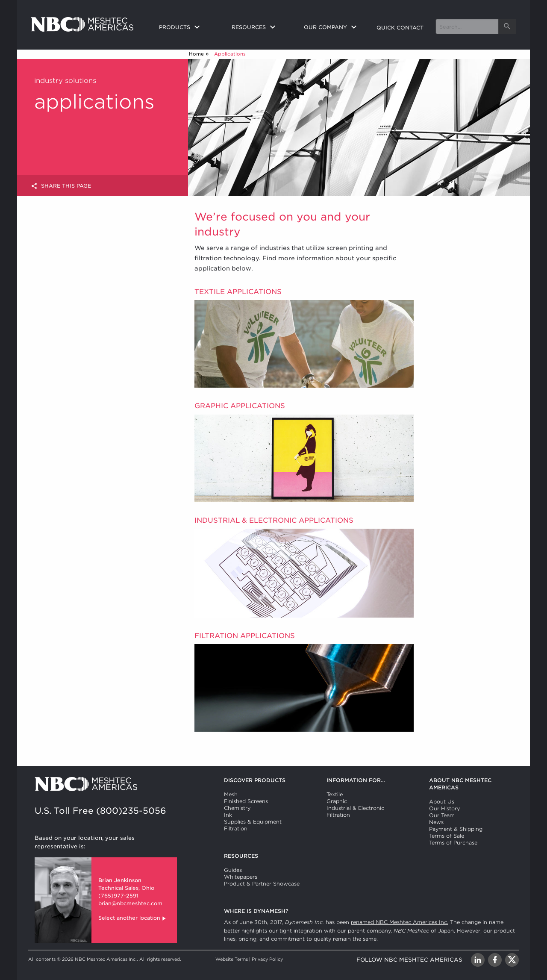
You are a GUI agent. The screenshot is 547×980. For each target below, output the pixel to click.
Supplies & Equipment (253, 822)
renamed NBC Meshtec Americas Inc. (400, 922)
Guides (233, 870)
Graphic (337, 801)
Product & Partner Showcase (262, 884)
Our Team (442, 815)
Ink (228, 815)
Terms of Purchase (453, 843)
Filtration (236, 828)
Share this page (61, 186)
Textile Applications (238, 292)
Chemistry (237, 808)
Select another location (133, 919)
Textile (335, 794)
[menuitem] (188, 28)
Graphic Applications (240, 406)
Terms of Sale (447, 836)
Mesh (231, 794)
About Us (442, 802)
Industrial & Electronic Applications (274, 520)
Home (196, 54)
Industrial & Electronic (355, 808)
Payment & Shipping (456, 829)
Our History (444, 808)
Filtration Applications (245, 636)
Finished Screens (246, 801)
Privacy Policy (267, 959)
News (436, 822)
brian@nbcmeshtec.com (130, 903)
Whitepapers (241, 877)
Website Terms (232, 959)
